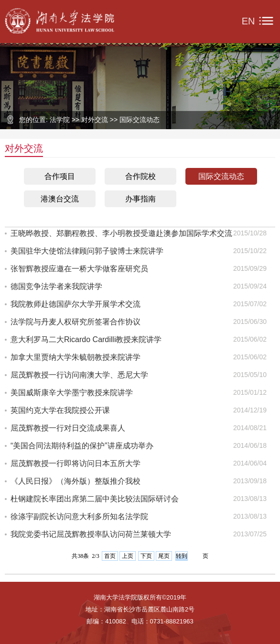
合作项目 (60, 176)
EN (248, 21)
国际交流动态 (221, 176)
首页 (110, 556)
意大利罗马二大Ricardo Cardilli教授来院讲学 (86, 339)
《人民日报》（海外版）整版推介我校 (75, 481)
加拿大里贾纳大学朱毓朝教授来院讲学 (75, 357)
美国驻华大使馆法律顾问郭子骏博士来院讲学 (87, 251)
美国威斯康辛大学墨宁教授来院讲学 (72, 393)
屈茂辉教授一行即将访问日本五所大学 (75, 463)
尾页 (164, 556)
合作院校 (140, 176)
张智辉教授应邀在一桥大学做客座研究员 (79, 269)
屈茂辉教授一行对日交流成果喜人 (68, 428)
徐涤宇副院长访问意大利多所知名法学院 (79, 516)
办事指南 (140, 199)
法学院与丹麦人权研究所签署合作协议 (75, 322)
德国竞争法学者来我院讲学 (56, 286)
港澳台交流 (60, 199)
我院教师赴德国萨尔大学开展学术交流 (75, 304)
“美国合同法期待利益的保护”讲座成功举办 (82, 446)
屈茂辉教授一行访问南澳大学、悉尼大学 (79, 375)
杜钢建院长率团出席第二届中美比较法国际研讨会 (95, 499)
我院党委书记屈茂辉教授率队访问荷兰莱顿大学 (91, 534)
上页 (128, 556)
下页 (146, 556)
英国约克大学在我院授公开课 (60, 410)
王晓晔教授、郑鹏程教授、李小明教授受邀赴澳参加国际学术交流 (121, 233)
